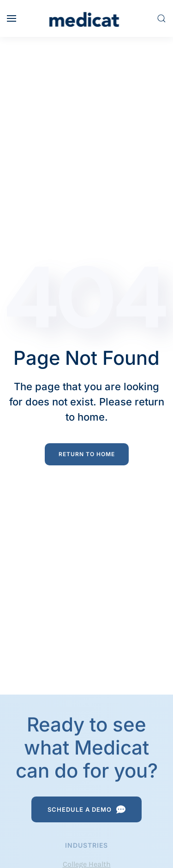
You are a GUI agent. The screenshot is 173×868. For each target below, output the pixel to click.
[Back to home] (86, 18)
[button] (12, 18)
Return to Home (87, 454)
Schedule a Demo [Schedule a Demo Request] (86, 809)
